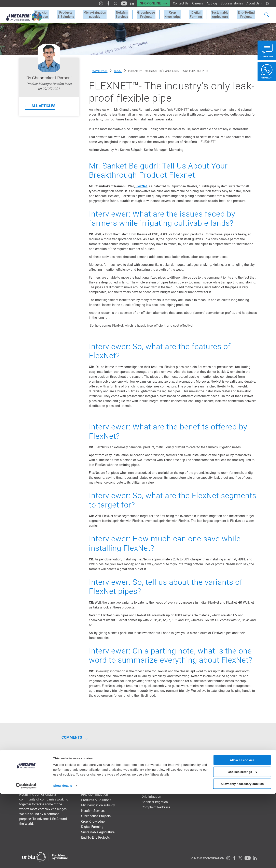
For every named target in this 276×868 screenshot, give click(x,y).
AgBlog (211, 3)
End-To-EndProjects (247, 15)
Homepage (100, 71)
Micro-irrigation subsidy (101, 15)
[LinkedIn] (127, 3)
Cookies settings (242, 846)
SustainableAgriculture (221, 15)
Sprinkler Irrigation (155, 802)
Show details (63, 860)
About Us (254, 3)
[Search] (267, 15)
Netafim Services (127, 15)
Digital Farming (198, 15)
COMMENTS (72, 737)
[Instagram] (97, 3)
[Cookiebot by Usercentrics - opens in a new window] (26, 860)
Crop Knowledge (176, 15)
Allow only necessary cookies (242, 858)
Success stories (231, 3)
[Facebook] (104, 3)
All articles (43, 106)
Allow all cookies (242, 834)
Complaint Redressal (156, 807)
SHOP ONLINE (147, 3)
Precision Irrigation (49, 15)
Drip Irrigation (151, 797)
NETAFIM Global (245, 766)
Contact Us (179, 3)
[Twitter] (111, 3)
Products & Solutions (73, 15)
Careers (196, 3)
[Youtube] (119, 3)
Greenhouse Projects (150, 15)
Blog (118, 71)
